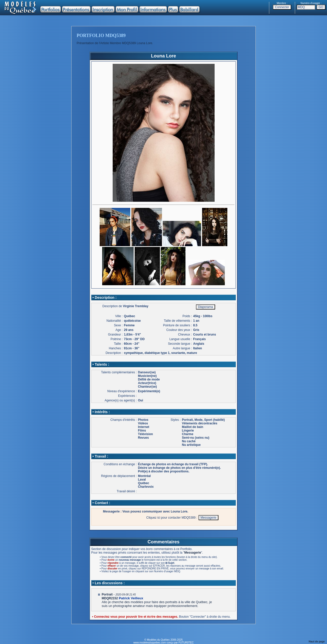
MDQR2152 (110, 598)
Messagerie (192, 553)
